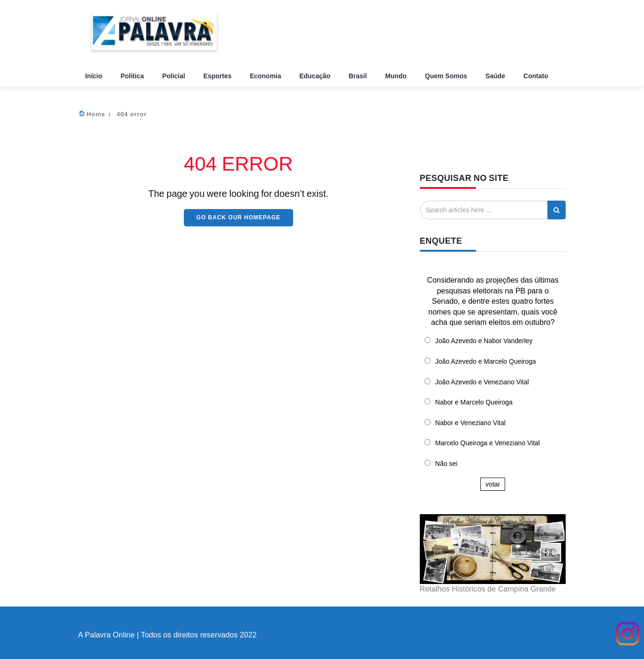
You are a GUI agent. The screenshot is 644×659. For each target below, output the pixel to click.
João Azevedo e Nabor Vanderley (484, 341)
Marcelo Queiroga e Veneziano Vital (488, 443)
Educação (316, 76)
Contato (537, 76)
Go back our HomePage (239, 217)
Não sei (446, 464)
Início (95, 76)
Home (96, 114)
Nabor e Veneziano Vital (470, 423)
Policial (175, 76)
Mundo (397, 76)
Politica (133, 76)
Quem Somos (447, 76)
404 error (132, 114)
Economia (266, 76)
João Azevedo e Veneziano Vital (482, 382)
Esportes (219, 76)
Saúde (496, 76)
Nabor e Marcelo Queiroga (474, 402)
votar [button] (493, 484)
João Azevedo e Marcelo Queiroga (486, 361)
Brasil (359, 76)
